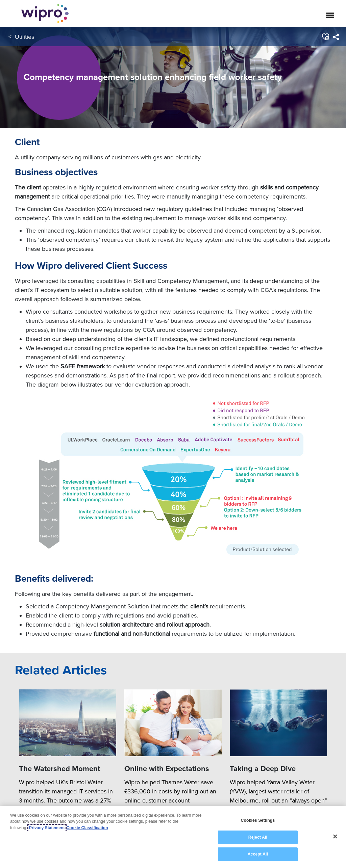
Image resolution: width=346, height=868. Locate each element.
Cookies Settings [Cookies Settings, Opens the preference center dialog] (258, 820)
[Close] (335, 837)
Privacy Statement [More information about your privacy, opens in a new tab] (47, 828)
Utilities (24, 37)
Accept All (258, 854)
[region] (173, 837)
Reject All (258, 837)
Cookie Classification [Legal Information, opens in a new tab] (87, 828)
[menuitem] (336, 37)
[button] (325, 37)
